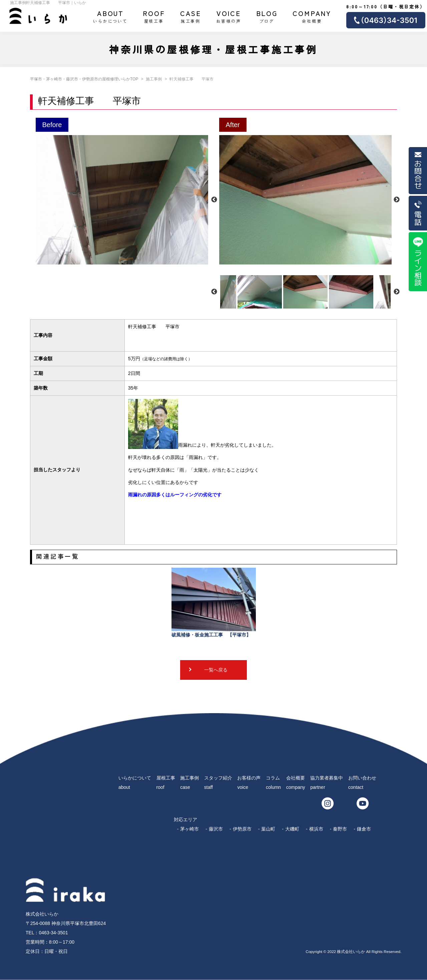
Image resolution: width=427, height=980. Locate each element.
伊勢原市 (242, 829)
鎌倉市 (364, 829)
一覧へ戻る (216, 670)
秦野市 (340, 829)
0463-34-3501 (53, 933)
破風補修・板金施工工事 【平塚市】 (214, 603)
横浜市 (316, 829)
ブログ (267, 16)
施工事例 (191, 16)
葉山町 (268, 829)
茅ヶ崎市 (189, 829)
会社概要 (312, 16)
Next (397, 200)
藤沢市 (216, 829)
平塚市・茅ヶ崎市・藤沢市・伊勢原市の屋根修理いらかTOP (84, 79)
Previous (214, 200)
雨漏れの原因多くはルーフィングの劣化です (175, 495)
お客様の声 (229, 16)
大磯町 (292, 829)
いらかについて (110, 16)
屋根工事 (154, 16)
